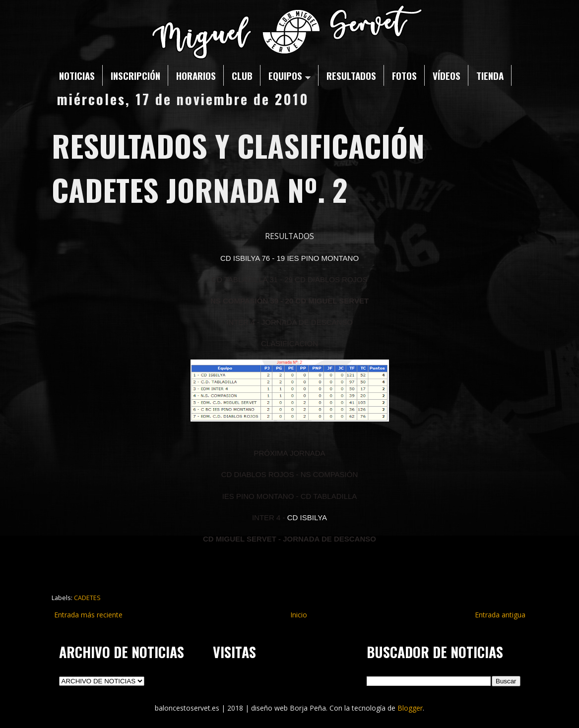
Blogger (410, 708)
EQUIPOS (289, 75)
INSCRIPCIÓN (135, 75)
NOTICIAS (77, 75)
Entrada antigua (500, 615)
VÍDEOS (447, 75)
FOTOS (404, 75)
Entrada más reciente (88, 615)
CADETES (87, 598)
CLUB (242, 75)
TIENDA (490, 75)
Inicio (299, 615)
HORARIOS (196, 75)
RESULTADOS (351, 75)
